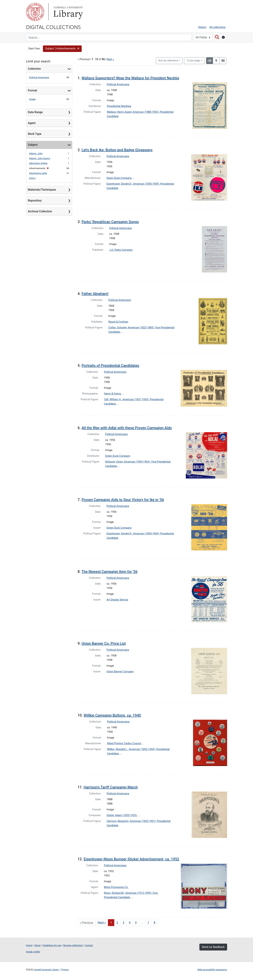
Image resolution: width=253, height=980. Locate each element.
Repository (35, 201)
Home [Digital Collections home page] (29, 945)
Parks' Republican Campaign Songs (110, 222)
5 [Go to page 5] (136, 923)
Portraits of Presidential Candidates (110, 366)
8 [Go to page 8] (155, 923)
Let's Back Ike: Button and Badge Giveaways (117, 150)
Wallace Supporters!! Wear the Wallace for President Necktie (130, 78)
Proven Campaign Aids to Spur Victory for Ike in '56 (123, 500)
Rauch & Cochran (118, 322)
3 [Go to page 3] (123, 923)
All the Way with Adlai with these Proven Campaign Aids (127, 428)
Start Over (34, 49)
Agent (32, 123)
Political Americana (39, 77)
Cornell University (35, 12)
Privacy (65, 970)
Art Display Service (117, 600)
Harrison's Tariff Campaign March (111, 787)
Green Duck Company (119, 178)
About (37, 945)
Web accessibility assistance (212, 970)
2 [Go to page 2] (117, 923)
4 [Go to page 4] (130, 923)
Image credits (33, 952)
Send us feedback (213, 947)
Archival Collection (40, 211)
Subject (33, 145)
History (202, 27)
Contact (89, 945)
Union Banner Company (120, 672)
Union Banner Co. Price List (104, 643)
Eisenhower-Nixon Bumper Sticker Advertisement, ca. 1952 (131, 859)
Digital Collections (53, 27)
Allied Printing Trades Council (124, 743)
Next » (110, 59)
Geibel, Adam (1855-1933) (122, 815)
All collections (218, 27)
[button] (62, 49)
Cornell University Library (46, 970)
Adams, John (36, 153)
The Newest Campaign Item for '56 (109, 572)
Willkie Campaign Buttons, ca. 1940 (112, 715)
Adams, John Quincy (40, 158)
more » (33, 178)
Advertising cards (38, 173)
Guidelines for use (52, 945)
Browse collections (73, 945)
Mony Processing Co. (116, 887)
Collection (34, 69)
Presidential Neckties (119, 106)
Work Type (35, 134)
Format (33, 90)
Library (68, 12)
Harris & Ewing (112, 394)
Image (32, 99)
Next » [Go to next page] (102, 923)
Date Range (35, 112)
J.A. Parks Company (121, 250)
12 (193, 60)
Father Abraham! (95, 294)
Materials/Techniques (42, 190)
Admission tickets (38, 163)
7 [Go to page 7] (148, 923)
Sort (168, 61)
